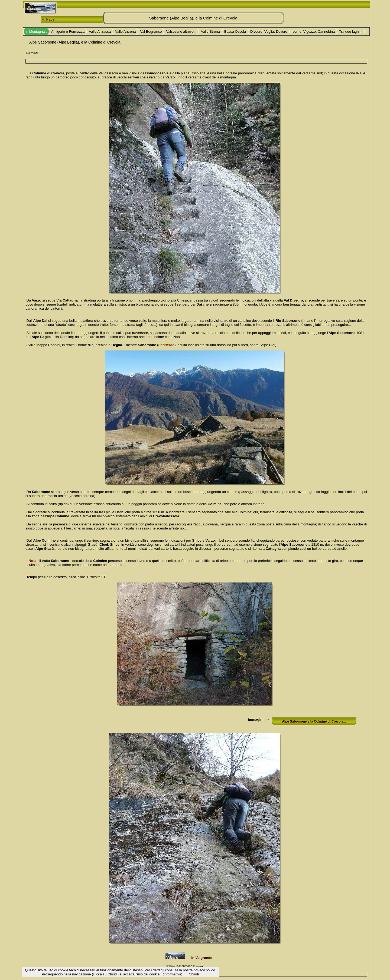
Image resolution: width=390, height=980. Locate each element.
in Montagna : (36, 32)
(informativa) (173, 974)
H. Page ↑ (49, 19)
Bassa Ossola (235, 32)
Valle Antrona (125, 32)
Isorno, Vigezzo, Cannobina (313, 32)
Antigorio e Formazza (68, 32)
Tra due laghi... (351, 32)
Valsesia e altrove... (181, 32)
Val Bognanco (151, 32)
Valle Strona (210, 32)
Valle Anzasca (100, 32)
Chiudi (194, 974)
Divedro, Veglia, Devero (269, 32)
